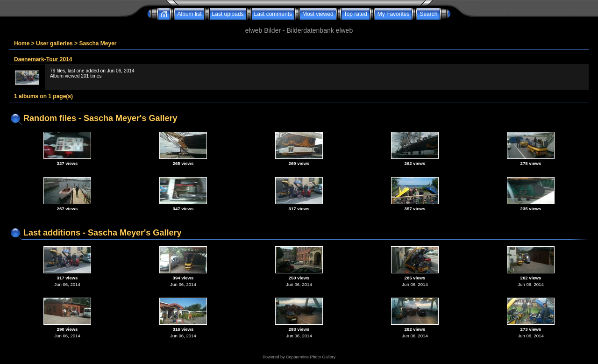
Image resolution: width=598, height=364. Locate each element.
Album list (190, 14)
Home (22, 43)
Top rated (356, 14)
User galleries (54, 43)
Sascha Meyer (98, 43)
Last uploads (228, 14)
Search (428, 14)
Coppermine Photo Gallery (311, 357)
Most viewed (318, 14)
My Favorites (394, 14)
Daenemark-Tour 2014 (43, 59)
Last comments (273, 14)
